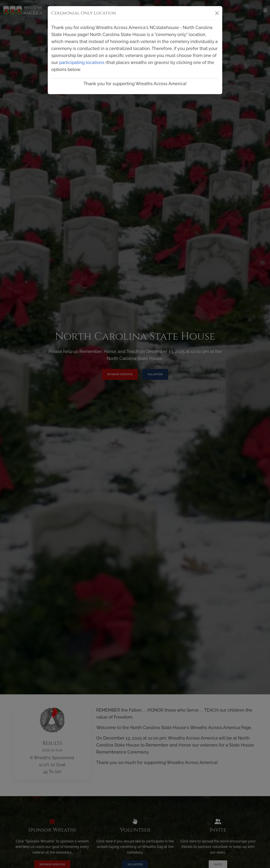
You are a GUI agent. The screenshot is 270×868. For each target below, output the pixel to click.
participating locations (82, 62)
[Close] (217, 13)
